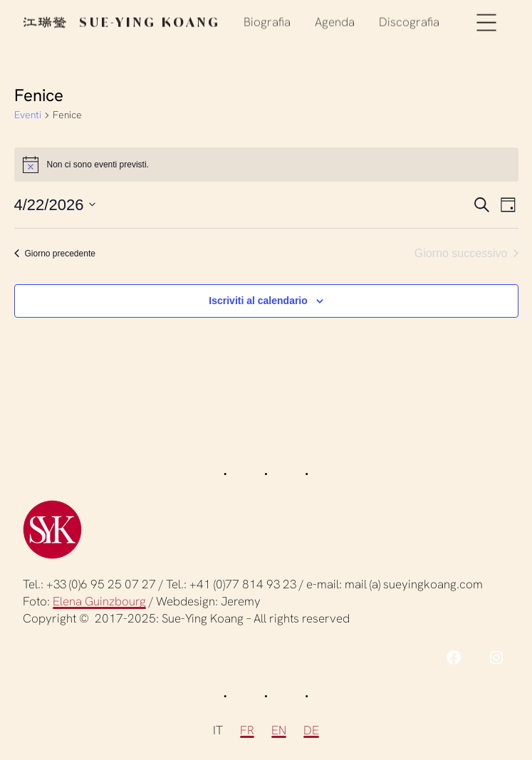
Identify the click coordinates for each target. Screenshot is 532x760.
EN (279, 730)
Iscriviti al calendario (258, 301)
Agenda (335, 21)
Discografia (409, 21)
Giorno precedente (55, 254)
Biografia (267, 21)
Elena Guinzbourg (99, 601)
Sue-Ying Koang (122, 21)
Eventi (28, 115)
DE (311, 730)
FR (247, 730)
